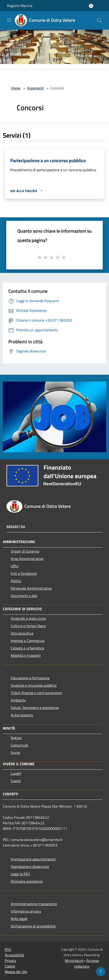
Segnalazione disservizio (30, 866)
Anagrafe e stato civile (28, 618)
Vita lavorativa (22, 633)
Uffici (15, 566)
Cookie (10, 966)
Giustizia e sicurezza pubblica (34, 685)
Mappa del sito (16, 972)
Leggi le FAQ (20, 874)
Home (16, 88)
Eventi (16, 781)
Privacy (10, 961)
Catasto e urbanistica (27, 648)
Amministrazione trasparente (34, 904)
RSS (8, 949)
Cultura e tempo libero (28, 626)
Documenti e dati (24, 596)
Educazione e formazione (30, 678)
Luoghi (16, 773)
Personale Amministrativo (31, 588)
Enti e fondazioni (24, 573)
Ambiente (18, 700)
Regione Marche (20, 6)
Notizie (16, 738)
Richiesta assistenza (27, 881)
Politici (16, 581)
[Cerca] (99, 20)
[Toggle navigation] (9, 20)
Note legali (19, 919)
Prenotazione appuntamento (33, 859)
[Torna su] (101, 972)
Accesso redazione (86, 963)
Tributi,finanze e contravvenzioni (36, 693)
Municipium (74, 961)
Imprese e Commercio (28, 641)
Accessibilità (14, 955)
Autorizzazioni (22, 715)
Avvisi (15, 752)
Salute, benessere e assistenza (35, 708)
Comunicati (20, 745)
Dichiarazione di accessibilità (33, 926)
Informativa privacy (26, 911)
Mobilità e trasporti (26, 655)
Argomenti (35, 88)
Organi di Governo (25, 551)
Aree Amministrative (27, 559)
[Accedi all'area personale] (91, 6)
